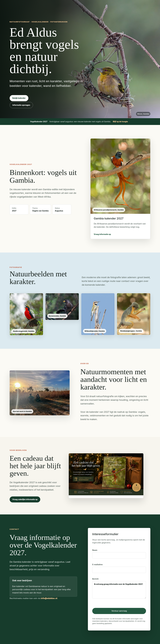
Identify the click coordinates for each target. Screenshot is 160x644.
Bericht (119, 588)
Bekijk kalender (19, 98)
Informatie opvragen (21, 105)
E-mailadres (119, 568)
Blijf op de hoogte (120, 122)
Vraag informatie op (102, 234)
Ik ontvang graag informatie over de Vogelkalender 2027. (119, 590)
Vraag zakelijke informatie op (25, 499)
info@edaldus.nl (49, 598)
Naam (119, 554)
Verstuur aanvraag (119, 611)
